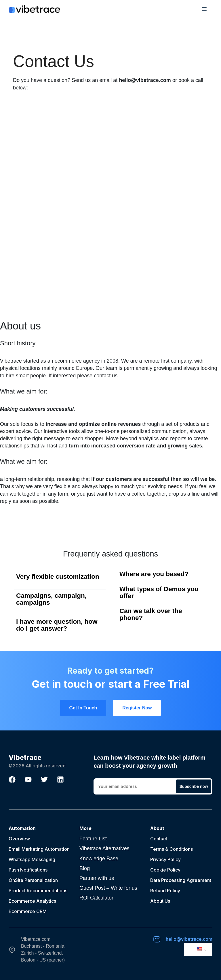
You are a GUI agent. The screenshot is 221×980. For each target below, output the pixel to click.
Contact (159, 839)
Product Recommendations (38, 891)
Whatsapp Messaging (32, 859)
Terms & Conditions (172, 849)
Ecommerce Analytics (32, 901)
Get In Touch (83, 708)
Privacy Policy (165, 859)
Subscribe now (194, 786)
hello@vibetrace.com (189, 939)
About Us (160, 901)
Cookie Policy (165, 870)
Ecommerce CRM (28, 911)
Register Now (137, 708)
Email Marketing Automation (39, 849)
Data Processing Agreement (181, 880)
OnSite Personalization (33, 880)
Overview (19, 839)
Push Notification (27, 870)
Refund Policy (165, 891)
